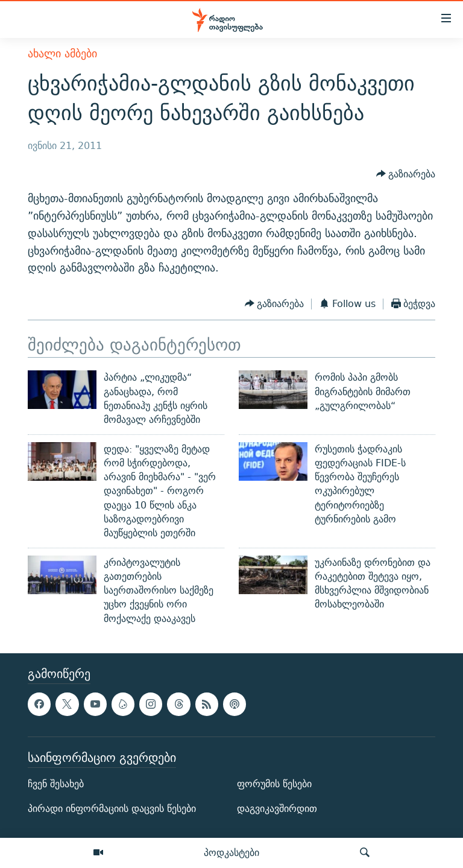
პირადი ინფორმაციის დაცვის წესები (112, 809)
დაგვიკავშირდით (277, 809)
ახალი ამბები (62, 53)
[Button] (406, 174)
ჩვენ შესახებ (56, 784)
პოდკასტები (231, 852)
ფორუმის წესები (274, 784)
